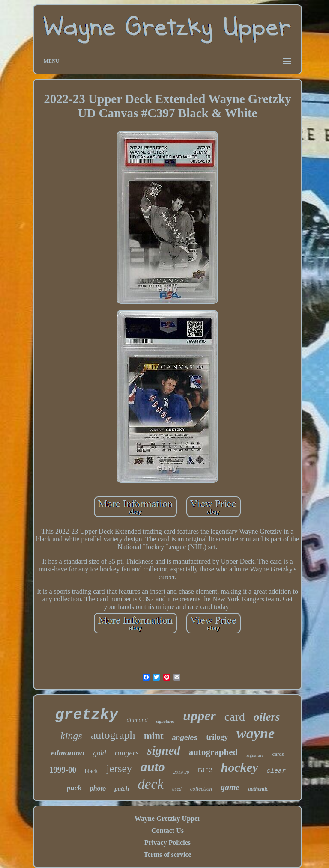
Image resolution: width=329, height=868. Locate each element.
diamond (137, 720)
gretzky (87, 715)
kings (71, 736)
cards (278, 754)
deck (150, 784)
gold (99, 753)
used (177, 789)
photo (98, 788)
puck (74, 788)
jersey (119, 768)
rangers (126, 753)
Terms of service (167, 855)
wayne (256, 733)
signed (163, 750)
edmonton (68, 753)
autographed (213, 752)
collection (201, 789)
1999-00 (63, 770)
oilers (267, 717)
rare (205, 769)
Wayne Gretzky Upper (167, 819)
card (235, 717)
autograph (113, 735)
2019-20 (181, 772)
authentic (258, 789)
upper (199, 716)
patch (122, 788)
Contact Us (167, 831)
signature (255, 755)
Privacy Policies (167, 843)
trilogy (217, 737)
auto (153, 767)
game (230, 787)
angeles (185, 738)
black (91, 771)
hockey (240, 767)
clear (276, 771)
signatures (166, 721)
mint (154, 736)
